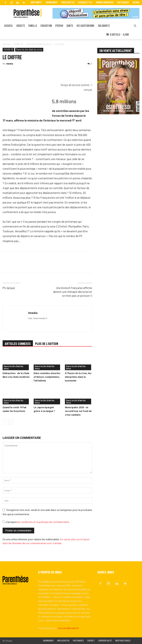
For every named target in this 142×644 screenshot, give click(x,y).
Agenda (136, 2)
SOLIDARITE (104, 26)
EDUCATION (46, 26)
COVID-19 (18, 44)
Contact (91, 641)
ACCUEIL (9, 26)
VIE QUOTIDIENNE (86, 26)
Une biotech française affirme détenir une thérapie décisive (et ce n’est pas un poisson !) (73, 292)
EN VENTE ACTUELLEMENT (116, 51)
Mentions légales (123, 641)
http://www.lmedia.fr (38, 318)
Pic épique (9, 288)
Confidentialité (105, 641)
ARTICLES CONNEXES (18, 344)
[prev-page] (5, 422)
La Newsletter (85, 2)
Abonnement (52, 2)
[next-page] (11, 422)
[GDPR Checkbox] (4, 522)
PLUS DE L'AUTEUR (47, 344)
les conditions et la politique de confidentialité (43, 522)
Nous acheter (68, 2)
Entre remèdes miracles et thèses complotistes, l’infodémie (47, 377)
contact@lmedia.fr (68, 628)
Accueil (6, 44)
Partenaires (123, 2)
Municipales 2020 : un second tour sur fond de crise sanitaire (78, 411)
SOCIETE (21, 26)
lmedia (10, 64)
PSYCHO (59, 26)
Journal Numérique (105, 2)
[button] (135, 26)
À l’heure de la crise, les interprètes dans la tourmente (78, 377)
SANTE (70, 26)
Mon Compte (36, 2)
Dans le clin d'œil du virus (39, 44)
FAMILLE (33, 26)
